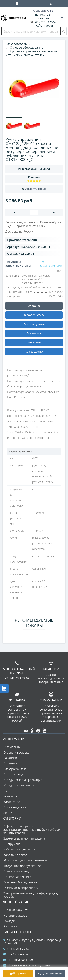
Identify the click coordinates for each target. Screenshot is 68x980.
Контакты (10, 796)
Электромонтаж (15, 769)
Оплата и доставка (16, 752)
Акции (8, 813)
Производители (15, 807)
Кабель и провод (15, 855)
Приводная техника (17, 877)
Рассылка (10, 926)
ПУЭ (6, 791)
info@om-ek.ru (43, 25)
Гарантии (10, 763)
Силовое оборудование (20, 882)
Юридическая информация (23, 780)
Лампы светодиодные (19, 871)
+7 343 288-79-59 (16, 949)
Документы (34, 333)
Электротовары (16, 44)
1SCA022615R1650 (35, 247)
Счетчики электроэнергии (22, 888)
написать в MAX (45, 22)
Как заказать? (34, 352)
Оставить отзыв (36, 189)
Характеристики (34, 315)
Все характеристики (51, 264)
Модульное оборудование (22, 866)
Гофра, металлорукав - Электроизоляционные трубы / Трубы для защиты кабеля (33, 830)
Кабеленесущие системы (21, 849)
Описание (34, 306)
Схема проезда (14, 774)
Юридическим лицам (19, 785)
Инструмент (12, 844)
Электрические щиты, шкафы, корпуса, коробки (31, 895)
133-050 (26, 254)
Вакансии (10, 758)
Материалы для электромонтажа (26, 860)
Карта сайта (12, 802)
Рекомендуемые (34, 324)
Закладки (10, 921)
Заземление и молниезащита (24, 838)
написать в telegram (43, 16)
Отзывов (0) (34, 342)
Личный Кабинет (15, 910)
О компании (12, 747)
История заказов (15, 915)
